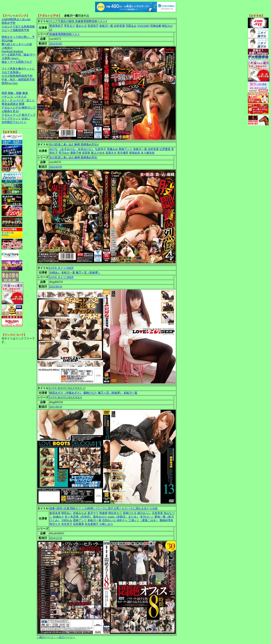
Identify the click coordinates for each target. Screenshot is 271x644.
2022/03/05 (56, 44)
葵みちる (81, 26)
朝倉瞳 (103, 513)
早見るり (70, 26)
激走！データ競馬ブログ (17, 62)
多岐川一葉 (106, 26)
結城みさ (58, 517)
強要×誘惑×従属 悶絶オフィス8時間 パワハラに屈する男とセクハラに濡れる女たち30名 (104, 508)
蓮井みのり (100, 517)
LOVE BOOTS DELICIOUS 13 (67, 388)
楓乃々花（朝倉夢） (88, 273)
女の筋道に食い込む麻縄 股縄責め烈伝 (73, 157)
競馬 (4, 93)
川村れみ (67, 520)
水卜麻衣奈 (148, 153)
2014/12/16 (56, 538)
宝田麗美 (79, 524)
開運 (22, 104)
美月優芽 (123, 153)
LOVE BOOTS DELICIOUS (66, 397)
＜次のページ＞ (66, 637)
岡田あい (67, 513)
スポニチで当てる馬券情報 (18, 27)
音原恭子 (93, 26)
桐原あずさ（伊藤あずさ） (66, 393)
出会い (26, 118)
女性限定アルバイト (14, 122)
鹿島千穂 (76, 153)
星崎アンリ (126, 149)
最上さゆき (98, 153)
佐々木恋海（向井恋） (79, 517)
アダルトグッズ (11, 115)
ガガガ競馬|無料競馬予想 (17, 76)
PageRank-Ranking (12, 51)
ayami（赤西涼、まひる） (123, 517)
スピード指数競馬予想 (15, 30)
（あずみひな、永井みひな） (76, 149)
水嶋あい (55, 273)
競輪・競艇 (15, 93)
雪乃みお (64, 153)
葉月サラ (93, 513)
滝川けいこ (147, 517)
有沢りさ (55, 524)
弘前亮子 (101, 149)
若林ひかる (130, 513)
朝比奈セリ (115, 513)
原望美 (86, 153)
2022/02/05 (56, 167)
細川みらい (144, 513)
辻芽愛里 (165, 149)
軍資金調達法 (10, 104)
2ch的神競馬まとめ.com (16, 19)
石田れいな (109, 520)
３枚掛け (7, 48)
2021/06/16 (56, 287)
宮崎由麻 (156, 26)
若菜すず (111, 153)
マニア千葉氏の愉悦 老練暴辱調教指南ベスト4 (78, 21)
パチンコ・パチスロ (14, 97)
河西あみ (131, 26)
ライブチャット (11, 118)
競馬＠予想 (8, 23)
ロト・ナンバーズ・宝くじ (18, 100)
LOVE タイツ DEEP (61, 268)
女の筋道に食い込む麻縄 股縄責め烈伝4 (74, 144)
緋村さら (122, 520)
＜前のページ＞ (46, 637)
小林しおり (106, 524)
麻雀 (25, 93)
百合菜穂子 (92, 524)
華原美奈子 (56, 26)
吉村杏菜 (119, 26)
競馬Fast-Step (10, 83)
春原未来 (55, 513)
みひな (54, 149)
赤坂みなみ (80, 513)
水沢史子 (67, 524)
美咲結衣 (135, 153)
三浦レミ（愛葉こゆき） (144, 520)
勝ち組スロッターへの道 (17, 44)
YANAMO (143, 26)
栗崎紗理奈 (166, 520)
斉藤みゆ (112, 149)
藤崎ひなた (90, 393)
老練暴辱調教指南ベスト (65, 34)
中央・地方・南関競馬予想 (18, 80)
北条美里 (157, 513)
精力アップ (29, 115)
